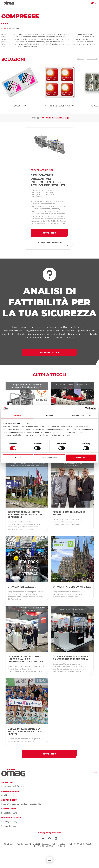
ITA (92, 3)
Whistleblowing (9, 813)
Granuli (37, 192)
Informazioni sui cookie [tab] (82, 415)
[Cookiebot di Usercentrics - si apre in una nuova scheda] (87, 409)
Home (4, 28)
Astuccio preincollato (55, 118)
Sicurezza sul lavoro (13, 786)
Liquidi (51, 192)
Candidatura (8, 795)
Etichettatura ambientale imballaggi (21, 804)
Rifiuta (18, 458)
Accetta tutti (81, 458)
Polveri (51, 195)
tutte (35, 118)
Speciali (38, 197)
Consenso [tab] (17, 415)
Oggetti (37, 195)
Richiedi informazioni (50, 242)
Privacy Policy (9, 822)
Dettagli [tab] (49, 415)
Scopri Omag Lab (50, 353)
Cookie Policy (9, 826)
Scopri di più (50, 233)
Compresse (38, 190)
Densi (52, 190)
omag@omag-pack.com (50, 833)
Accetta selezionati (49, 458)
